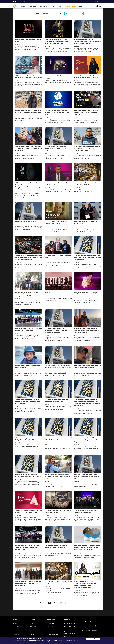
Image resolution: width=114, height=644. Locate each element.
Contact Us (32, 624)
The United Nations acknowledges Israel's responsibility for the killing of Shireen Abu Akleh (57, 476)
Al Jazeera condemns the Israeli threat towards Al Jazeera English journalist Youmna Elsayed (87, 440)
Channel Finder (33, 632)
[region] (57, 641)
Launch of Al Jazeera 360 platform (55, 76)
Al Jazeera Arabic (51, 624)
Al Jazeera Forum (68, 636)
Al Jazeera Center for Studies (70, 624)
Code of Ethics (16, 626)
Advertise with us (34, 626)
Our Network (44, 6)
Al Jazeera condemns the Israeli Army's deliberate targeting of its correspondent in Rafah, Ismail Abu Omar (86, 330)
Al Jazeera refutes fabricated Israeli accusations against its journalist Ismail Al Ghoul (57, 149)
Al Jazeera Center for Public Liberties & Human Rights (70, 633)
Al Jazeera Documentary (52, 635)
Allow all (93, 639)
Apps (31, 629)
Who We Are (23, 6)
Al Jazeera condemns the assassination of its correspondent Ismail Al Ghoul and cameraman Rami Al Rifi (87, 149)
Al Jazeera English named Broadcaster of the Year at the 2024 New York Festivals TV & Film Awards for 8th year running (29, 258)
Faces (53, 6)
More (81, 6)
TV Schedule (33, 635)
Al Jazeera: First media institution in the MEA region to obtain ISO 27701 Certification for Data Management (29, 583)
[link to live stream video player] (99, 5)
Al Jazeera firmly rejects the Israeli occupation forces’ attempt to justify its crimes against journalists (56, 330)
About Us (15, 624)
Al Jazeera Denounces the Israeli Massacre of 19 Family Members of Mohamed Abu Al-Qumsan (58, 440)
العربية (14, 2)
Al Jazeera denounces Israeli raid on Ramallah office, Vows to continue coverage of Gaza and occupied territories (87, 41)
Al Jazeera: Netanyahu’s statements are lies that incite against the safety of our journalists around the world (87, 258)
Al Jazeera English (51, 626)
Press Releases (71, 6)
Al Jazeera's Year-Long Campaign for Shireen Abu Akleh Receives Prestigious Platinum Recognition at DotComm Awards (87, 547)
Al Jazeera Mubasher (52, 632)
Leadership (34, 6)
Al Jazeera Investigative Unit (53, 629)
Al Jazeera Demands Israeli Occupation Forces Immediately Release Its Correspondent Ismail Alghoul (27, 294)
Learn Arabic (67, 629)
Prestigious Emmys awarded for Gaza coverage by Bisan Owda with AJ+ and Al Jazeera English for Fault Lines (56, 41)
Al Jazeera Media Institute (70, 626)
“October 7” (48, 292)
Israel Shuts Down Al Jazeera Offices (26, 221)
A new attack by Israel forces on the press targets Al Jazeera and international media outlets (86, 476)
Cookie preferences (93, 642)
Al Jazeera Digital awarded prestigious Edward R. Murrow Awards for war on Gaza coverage (57, 112)
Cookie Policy (16, 635)
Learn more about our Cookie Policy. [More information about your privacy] (45, 642)
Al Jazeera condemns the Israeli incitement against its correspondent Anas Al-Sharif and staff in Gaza (28, 149)
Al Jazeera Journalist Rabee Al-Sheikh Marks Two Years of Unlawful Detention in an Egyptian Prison (29, 547)
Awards (61, 6)
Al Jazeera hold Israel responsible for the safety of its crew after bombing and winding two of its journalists (28, 402)
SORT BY (37, 14)
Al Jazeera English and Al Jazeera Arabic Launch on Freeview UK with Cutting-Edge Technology (86, 112)
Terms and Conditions (18, 629)
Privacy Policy (16, 632)
